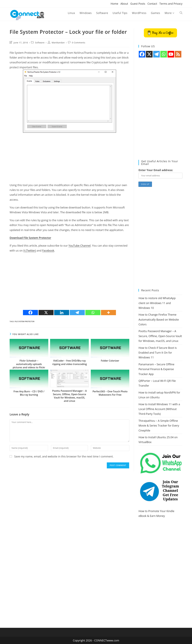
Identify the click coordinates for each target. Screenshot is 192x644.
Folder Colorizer (110, 361)
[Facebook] (30, 313)
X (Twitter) (30, 250)
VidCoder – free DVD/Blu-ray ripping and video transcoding (69, 362)
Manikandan (58, 43)
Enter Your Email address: (156, 170)
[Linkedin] (62, 313)
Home (114, 4)
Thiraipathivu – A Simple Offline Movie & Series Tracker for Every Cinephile (159, 426)
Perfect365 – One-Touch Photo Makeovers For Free (110, 393)
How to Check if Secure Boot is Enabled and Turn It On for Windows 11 (157, 353)
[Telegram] (77, 313)
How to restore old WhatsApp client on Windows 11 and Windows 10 (157, 303)
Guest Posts (138, 4)
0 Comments (79, 43)
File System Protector (24, 321)
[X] (46, 313)
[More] (108, 313)
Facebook (48, 250)
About (124, 4)
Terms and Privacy (171, 4)
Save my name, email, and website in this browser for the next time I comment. (64, 456)
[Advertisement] (69, 157)
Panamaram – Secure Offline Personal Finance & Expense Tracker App (156, 369)
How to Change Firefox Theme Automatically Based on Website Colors (159, 319)
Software (40, 43)
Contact (152, 4)
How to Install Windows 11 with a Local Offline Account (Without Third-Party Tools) (159, 409)
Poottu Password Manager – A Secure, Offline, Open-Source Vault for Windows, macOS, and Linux (69, 396)
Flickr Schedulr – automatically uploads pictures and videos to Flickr (29, 364)
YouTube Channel (79, 246)
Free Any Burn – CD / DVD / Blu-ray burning (29, 393)
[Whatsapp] (93, 313)
